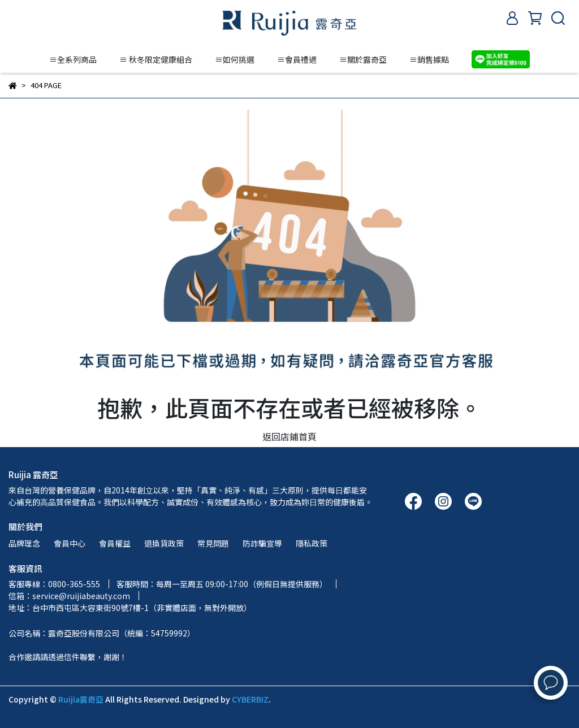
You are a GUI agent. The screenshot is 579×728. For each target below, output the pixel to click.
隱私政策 (312, 543)
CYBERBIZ (250, 699)
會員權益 (115, 543)
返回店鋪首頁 (289, 436)
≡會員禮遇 (297, 59)
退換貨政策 (164, 543)
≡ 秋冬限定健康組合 (156, 59)
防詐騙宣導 (262, 543)
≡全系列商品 (73, 59)
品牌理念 (24, 543)
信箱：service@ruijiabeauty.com (69, 596)
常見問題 (213, 543)
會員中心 (70, 543)
